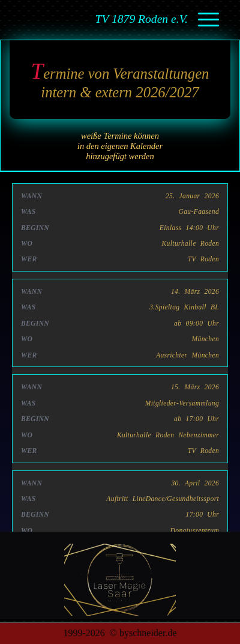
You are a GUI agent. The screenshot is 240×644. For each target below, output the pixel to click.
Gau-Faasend (199, 211)
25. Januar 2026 (192, 196)
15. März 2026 (195, 387)
